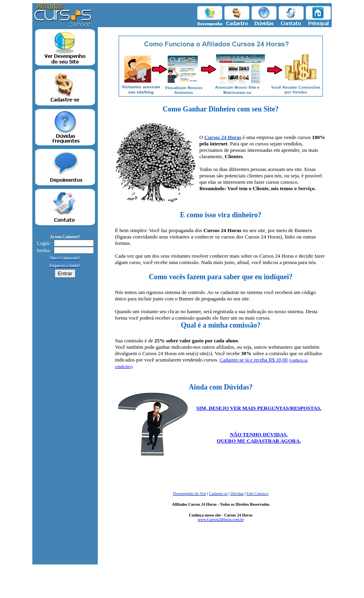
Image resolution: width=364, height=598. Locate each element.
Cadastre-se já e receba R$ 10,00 (253, 360)
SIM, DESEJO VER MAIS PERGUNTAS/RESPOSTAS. (259, 408)
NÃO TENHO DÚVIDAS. (259, 434)
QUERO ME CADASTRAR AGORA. (259, 441)
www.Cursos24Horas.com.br (221, 520)
